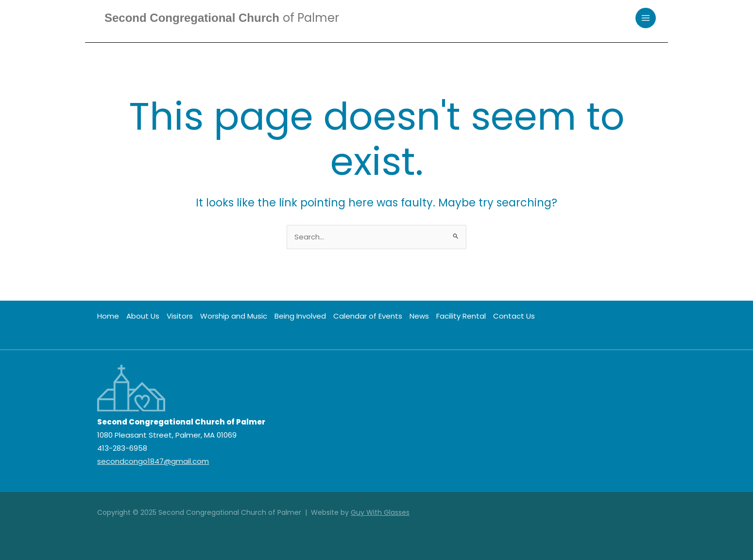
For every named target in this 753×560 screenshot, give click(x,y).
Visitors (180, 316)
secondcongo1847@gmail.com (153, 461)
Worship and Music (234, 316)
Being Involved (300, 316)
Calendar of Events (368, 316)
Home (108, 316)
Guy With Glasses (380, 512)
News (419, 316)
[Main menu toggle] (646, 18)
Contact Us (514, 316)
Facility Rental (461, 316)
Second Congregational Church (222, 18)
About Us (143, 316)
